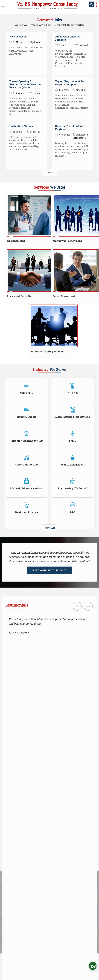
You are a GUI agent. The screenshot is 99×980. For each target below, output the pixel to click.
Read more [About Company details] (11, 915)
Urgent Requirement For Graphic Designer (70, 83)
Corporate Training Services (47, 351)
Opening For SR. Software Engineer (70, 128)
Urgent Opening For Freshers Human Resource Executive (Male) (25, 84)
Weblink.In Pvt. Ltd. (64, 963)
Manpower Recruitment (67, 241)
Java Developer (18, 37)
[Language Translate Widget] (59, 946)
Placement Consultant (21, 296)
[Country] (27, 689)
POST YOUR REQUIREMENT (49, 570)
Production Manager (22, 126)
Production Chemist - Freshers (68, 38)
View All (50, 173)
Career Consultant (64, 296)
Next (88, 606)
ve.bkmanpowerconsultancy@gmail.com (37, 771)
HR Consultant (16, 241)
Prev (77, 606)
